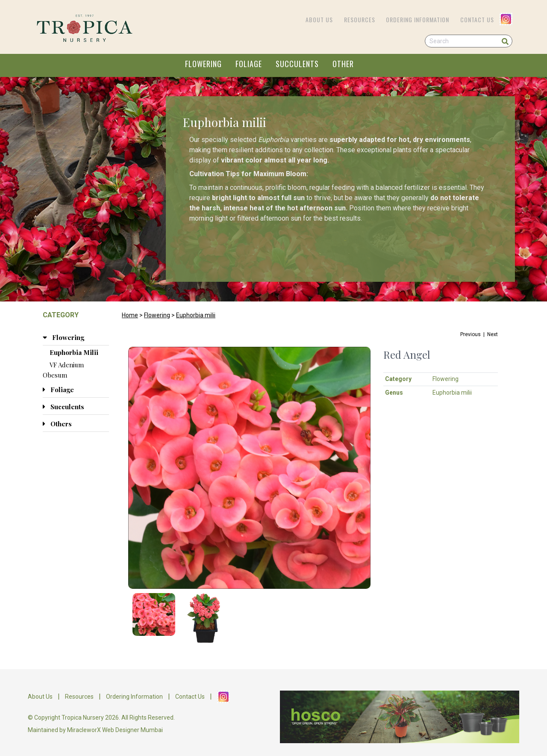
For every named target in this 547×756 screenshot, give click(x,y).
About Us (319, 19)
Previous (471, 334)
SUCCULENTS (297, 64)
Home (130, 315)
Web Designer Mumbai (132, 730)
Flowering (157, 315)
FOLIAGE (249, 64)
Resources (360, 19)
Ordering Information (418, 19)
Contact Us (477, 19)
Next (493, 334)
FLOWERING (203, 64)
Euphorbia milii (196, 315)
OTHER (343, 64)
